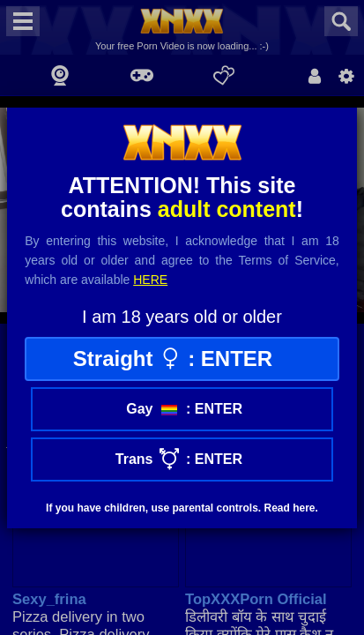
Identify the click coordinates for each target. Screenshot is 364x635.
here (150, 280)
